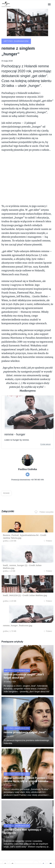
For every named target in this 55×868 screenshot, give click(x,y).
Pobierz (48, 541)
